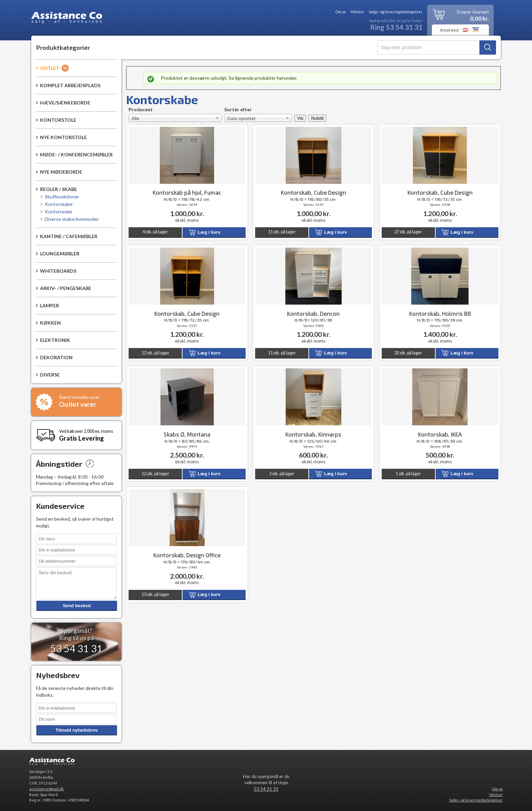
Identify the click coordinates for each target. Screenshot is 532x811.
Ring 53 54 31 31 (396, 27)
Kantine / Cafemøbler (69, 236)
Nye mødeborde (61, 172)
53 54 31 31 (266, 789)
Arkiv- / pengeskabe (66, 288)
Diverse (50, 375)
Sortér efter (238, 110)
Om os (341, 12)
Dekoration (56, 357)
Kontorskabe (59, 204)
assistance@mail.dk (46, 789)
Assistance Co (67, 19)
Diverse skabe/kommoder (72, 219)
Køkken (50, 323)
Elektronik (55, 340)
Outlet (50, 68)
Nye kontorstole (63, 137)
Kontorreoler (59, 211)
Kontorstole (58, 120)
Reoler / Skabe (59, 189)
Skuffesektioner (62, 197)
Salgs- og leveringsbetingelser (396, 12)
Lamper (50, 305)
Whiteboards (58, 271)
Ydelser (357, 12)
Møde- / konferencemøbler (76, 155)
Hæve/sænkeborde (65, 103)
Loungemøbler (60, 254)
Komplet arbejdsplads (70, 85)
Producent (141, 110)
